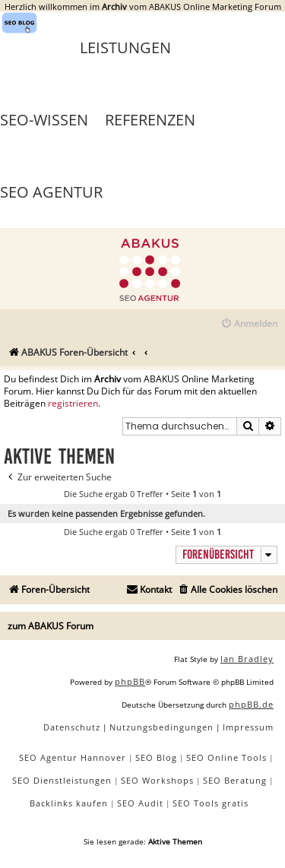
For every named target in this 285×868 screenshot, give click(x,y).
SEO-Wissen (44, 120)
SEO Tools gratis (211, 803)
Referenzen (150, 120)
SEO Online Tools (226, 757)
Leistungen (125, 48)
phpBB (130, 681)
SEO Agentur (51, 192)
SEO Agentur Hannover (73, 757)
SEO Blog (156, 757)
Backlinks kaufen (69, 803)
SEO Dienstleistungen (62, 780)
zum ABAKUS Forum (51, 626)
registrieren (73, 404)
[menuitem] (249, 324)
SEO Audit (140, 803)
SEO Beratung (235, 780)
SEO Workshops (157, 780)
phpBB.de (251, 704)
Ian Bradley (247, 659)
